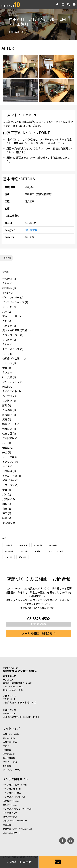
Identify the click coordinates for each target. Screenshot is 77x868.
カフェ (6, 372)
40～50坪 (23, 551)
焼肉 (5, 513)
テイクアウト (10, 391)
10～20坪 (23, 545)
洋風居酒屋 (8, 438)
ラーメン (7, 307)
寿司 (10, 15)
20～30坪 (38, 545)
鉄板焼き (7, 415)
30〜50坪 (53, 545)
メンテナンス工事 (56, 551)
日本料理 (7, 471)
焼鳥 (5, 419)
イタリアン (8, 462)
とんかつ (7, 363)
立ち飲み (7, 279)
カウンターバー (11, 335)
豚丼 (5, 405)
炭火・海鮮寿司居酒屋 (15, 330)
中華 (5, 490)
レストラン (8, 485)
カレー (6, 283)
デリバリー (8, 480)
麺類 (5, 504)
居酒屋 (6, 499)
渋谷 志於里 (31, 230)
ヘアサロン (8, 396)
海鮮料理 (7, 429)
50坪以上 (38, 551)
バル (5, 494)
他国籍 (6, 447)
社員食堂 (7, 377)
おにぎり (7, 340)
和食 (18, 15)
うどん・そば (10, 476)
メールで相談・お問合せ (37, 633)
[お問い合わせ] (58, 862)
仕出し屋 (7, 433)
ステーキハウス (11, 349)
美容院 (6, 386)
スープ (6, 354)
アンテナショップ (12, 382)
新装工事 (8, 258)
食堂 (5, 368)
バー (5, 312)
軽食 (5, 518)
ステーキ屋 (8, 457)
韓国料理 (7, 288)
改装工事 (8, 557)
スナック (7, 326)
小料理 (6, 293)
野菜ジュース (10, 424)
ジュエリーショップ (13, 302)
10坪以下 (9, 545)
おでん (6, 466)
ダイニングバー (11, 297)
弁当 (5, 452)
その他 (6, 522)
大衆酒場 (7, 410)
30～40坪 (9, 551)
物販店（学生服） (12, 358)
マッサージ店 (10, 316)
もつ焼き (7, 401)
